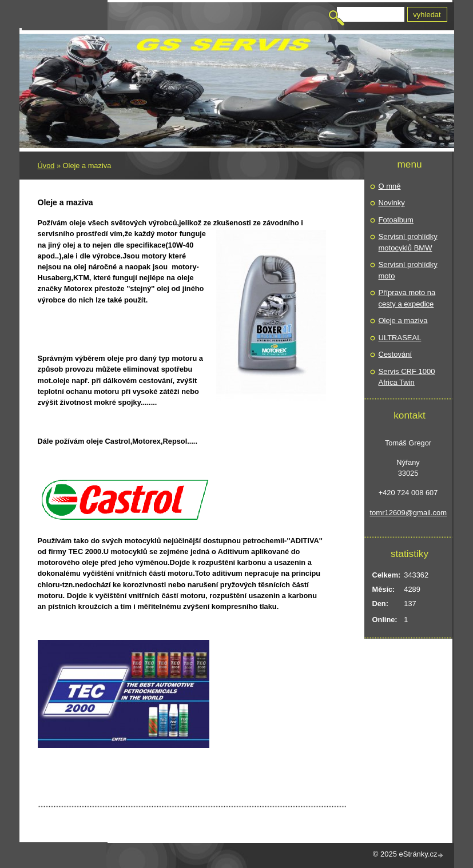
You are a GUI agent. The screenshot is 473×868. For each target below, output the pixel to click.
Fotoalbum (396, 220)
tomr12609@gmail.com (408, 513)
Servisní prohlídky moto (408, 270)
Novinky (392, 203)
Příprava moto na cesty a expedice (407, 298)
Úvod (46, 166)
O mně (390, 186)
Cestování (396, 354)
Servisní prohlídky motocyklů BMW (408, 242)
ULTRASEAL (400, 338)
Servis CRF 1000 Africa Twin (407, 377)
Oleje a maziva (403, 320)
